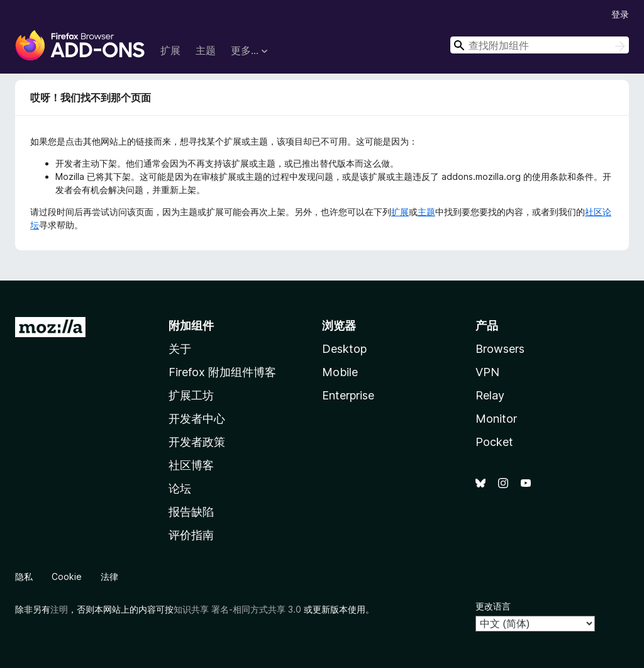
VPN (487, 372)
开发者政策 (197, 442)
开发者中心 (197, 419)
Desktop (344, 349)
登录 (620, 14)
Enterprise (348, 395)
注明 (59, 609)
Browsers (500, 349)
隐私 (24, 576)
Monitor (496, 419)
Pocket (494, 442)
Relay (490, 395)
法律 (109, 576)
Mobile (340, 372)
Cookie (67, 576)
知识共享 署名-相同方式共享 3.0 (237, 609)
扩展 (170, 50)
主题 (206, 50)
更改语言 (493, 606)
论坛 (180, 488)
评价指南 (191, 535)
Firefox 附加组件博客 (222, 372)
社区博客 (191, 465)
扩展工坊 (191, 395)
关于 (180, 349)
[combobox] (540, 45)
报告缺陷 (191, 512)
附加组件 (191, 326)
